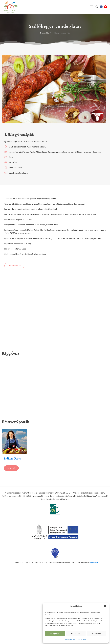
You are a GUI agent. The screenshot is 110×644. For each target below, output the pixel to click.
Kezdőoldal (45, 33)
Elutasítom (76, 634)
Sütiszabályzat (70, 639)
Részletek (11, 468)
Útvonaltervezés (14, 266)
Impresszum (82, 639)
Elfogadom (55, 634)
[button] (105, 606)
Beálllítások (96, 634)
